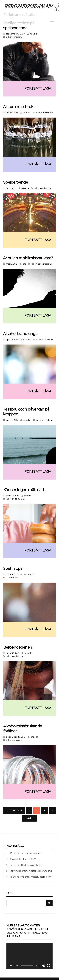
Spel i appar (13, 568)
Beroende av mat (15, 499)
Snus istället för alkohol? (23, 859)
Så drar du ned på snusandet (25, 853)
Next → (29, 818)
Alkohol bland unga (20, 334)
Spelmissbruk (13, 578)
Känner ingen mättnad (24, 490)
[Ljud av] (43, 966)
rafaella (34, 34)
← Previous (14, 811)
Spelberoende (15, 182)
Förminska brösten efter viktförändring (31, 871)
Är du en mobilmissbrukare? (28, 258)
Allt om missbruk (18, 107)
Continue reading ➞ (29, 89)
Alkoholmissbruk (15, 37)
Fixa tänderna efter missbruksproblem (30, 877)
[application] (29, 956)
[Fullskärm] (48, 966)
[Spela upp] (11, 966)
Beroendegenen (18, 647)
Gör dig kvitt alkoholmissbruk (25, 865)
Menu (52, 21)
